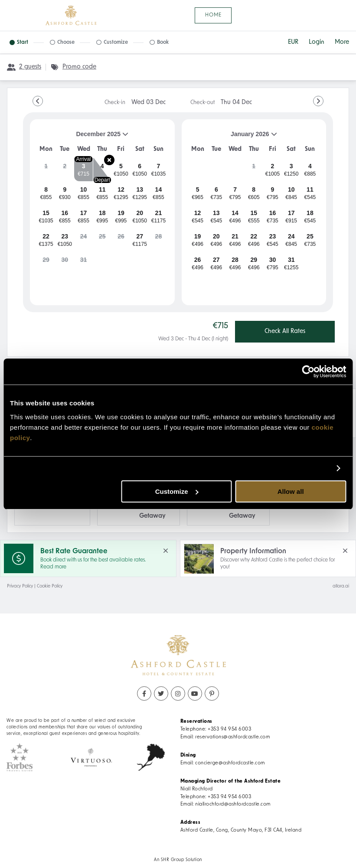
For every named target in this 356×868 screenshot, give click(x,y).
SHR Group (173, 860)
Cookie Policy (50, 586)
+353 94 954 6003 (229, 729)
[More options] (342, 42)
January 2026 (233, 137)
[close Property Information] (345, 551)
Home (213, 15)
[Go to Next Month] (318, 101)
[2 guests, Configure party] (24, 67)
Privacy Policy (20, 586)
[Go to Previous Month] (38, 101)
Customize (177, 491)
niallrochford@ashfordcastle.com (233, 804)
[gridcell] (46, 170)
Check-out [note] (221, 103)
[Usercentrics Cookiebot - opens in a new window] (308, 372)
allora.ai (341, 586)
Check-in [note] (135, 103)
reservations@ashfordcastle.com (232, 737)
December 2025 (83, 137)
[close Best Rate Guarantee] (166, 551)
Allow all (291, 491)
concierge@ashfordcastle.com (230, 763)
